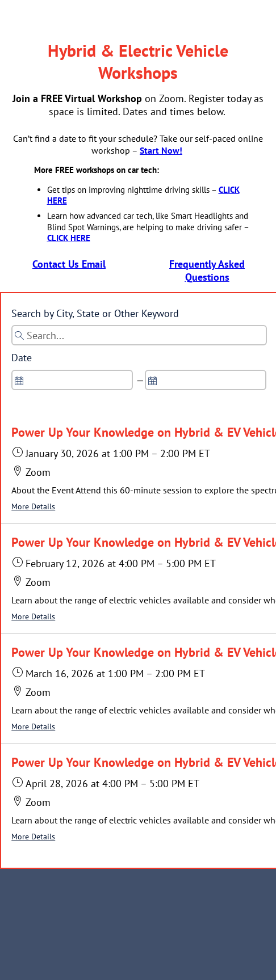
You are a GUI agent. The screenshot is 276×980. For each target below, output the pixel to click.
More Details (33, 506)
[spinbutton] (72, 380)
